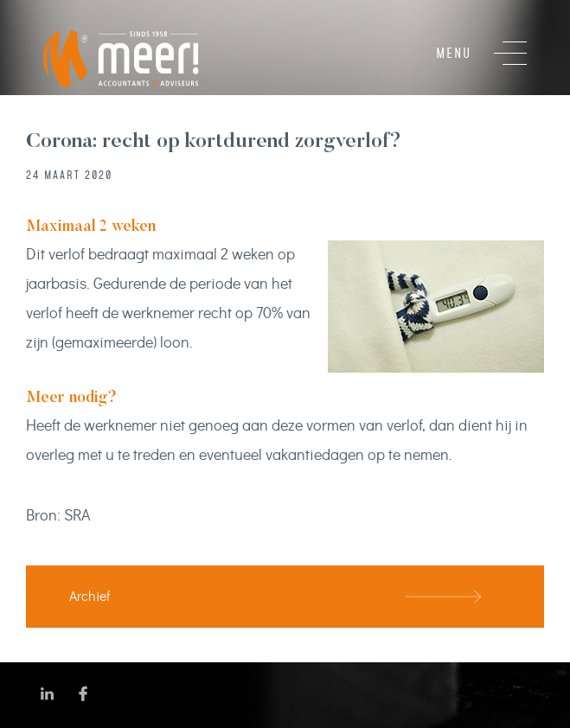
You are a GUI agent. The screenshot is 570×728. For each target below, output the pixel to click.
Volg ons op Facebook (83, 694)
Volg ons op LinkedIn (47, 694)
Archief (90, 597)
